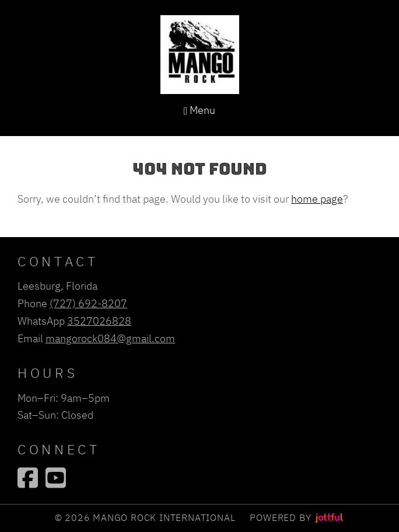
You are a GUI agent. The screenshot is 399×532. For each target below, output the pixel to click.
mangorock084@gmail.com (110, 338)
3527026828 (99, 321)
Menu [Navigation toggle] (200, 110)
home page (317, 199)
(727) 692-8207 (88, 303)
